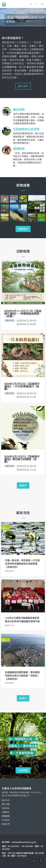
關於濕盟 (6, 804)
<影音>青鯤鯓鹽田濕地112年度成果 (25, 19)
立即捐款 (23, 770)
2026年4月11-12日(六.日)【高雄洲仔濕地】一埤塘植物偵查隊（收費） (23, 314)
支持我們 (6, 820)
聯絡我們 (6, 824)
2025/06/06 (9, 683)
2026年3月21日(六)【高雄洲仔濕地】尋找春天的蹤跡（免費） (22, 459)
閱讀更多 (23, 229)
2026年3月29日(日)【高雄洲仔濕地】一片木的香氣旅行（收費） (22, 386)
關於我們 (23, 86)
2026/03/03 (9, 571)
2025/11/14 (9, 625)
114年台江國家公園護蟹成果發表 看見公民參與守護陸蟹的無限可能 (22, 619)
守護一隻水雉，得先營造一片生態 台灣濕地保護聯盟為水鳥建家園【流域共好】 (22, 563)
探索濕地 (6, 808)
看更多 (23, 485)
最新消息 (6, 800)
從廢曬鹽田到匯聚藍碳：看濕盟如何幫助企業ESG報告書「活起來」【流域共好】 (22, 675)
